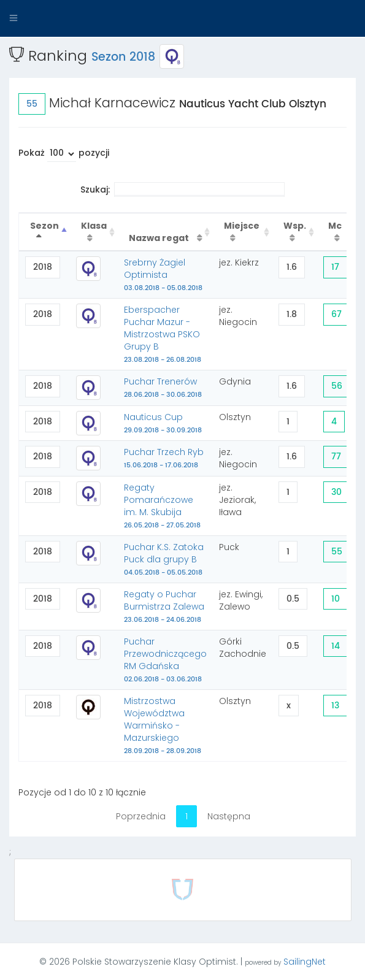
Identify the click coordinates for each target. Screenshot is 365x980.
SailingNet (305, 962)
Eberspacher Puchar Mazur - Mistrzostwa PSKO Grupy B (163, 334)
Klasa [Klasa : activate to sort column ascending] (94, 226)
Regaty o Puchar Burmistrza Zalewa (164, 607)
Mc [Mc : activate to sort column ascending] (335, 226)
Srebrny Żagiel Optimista (163, 275)
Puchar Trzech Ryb (164, 458)
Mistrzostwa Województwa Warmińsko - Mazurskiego (163, 725)
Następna (229, 816)
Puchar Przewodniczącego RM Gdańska (165, 660)
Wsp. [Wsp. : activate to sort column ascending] (295, 226)
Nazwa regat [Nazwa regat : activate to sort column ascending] (160, 238)
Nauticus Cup (163, 423)
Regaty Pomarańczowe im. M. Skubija (162, 506)
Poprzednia (141, 816)
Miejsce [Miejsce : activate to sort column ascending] (242, 226)
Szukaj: (182, 189)
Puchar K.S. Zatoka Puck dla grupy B (164, 559)
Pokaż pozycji (64, 154)
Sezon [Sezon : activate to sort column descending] (44, 226)
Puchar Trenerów (163, 388)
